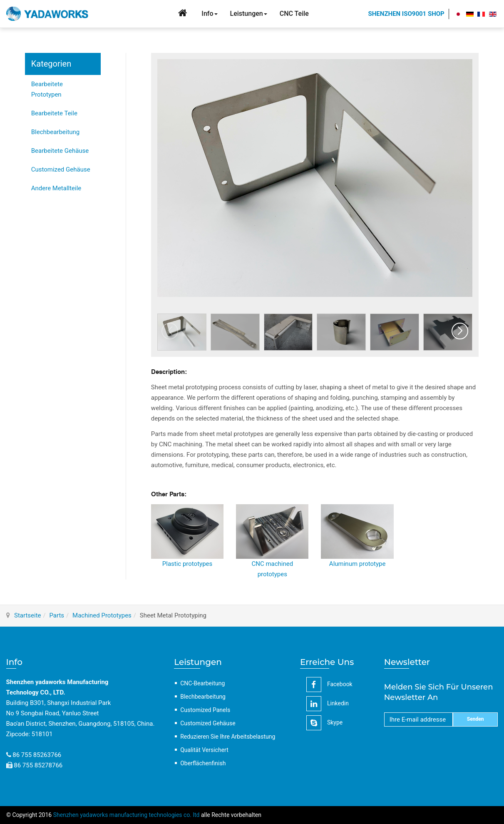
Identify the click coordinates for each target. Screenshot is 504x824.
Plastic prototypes (187, 564)
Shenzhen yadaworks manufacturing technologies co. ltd (127, 815)
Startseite (28, 615)
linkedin (328, 704)
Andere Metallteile (56, 188)
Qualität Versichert (204, 750)
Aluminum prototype (358, 564)
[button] (460, 331)
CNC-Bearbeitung (202, 683)
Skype (324, 723)
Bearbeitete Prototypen (47, 89)
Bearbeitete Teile (54, 113)
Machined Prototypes (102, 615)
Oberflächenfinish (203, 763)
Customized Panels (205, 710)
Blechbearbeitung (56, 132)
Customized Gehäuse (61, 169)
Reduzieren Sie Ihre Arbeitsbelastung (228, 737)
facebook (329, 685)
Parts (57, 615)
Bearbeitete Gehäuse (60, 151)
